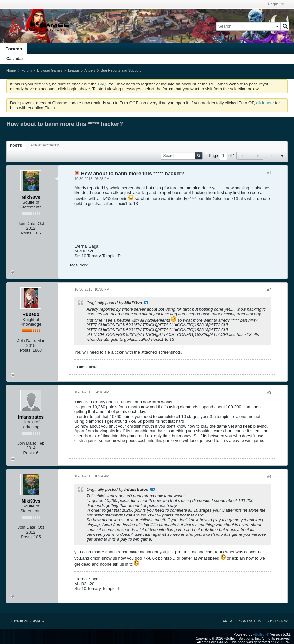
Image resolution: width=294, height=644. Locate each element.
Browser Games (50, 70)
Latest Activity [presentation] (44, 145)
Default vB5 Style (28, 621)
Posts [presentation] (16, 146)
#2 (269, 290)
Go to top (278, 621)
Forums (14, 49)
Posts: (27, 233)
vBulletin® (261, 634)
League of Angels (82, 70)
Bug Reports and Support (121, 70)
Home (11, 70)
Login (276, 4)
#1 (269, 173)
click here (265, 103)
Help (227, 621)
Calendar (15, 59)
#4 (269, 477)
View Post (146, 303)
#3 (269, 393)
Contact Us (250, 621)
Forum (26, 70)
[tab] (16, 145)
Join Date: (27, 223)
